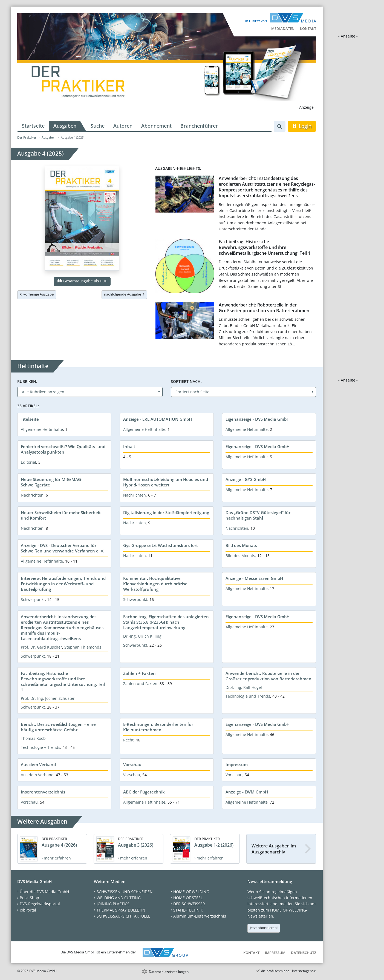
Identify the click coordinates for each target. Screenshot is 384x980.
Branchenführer (199, 126)
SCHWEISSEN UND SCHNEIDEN (125, 892)
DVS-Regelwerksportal (40, 904)
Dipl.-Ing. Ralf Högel (244, 687)
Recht (128, 740)
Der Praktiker (27, 137)
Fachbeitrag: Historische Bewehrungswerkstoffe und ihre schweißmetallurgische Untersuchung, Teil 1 (265, 247)
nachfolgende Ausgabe (124, 294)
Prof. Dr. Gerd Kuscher (41, 647)
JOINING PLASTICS (113, 904)
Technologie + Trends (41, 747)
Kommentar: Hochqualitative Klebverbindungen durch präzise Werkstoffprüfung (155, 584)
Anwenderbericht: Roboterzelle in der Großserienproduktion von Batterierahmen (264, 308)
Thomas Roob (33, 738)
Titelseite (30, 419)
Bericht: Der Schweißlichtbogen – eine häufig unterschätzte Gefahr (58, 727)
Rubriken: (27, 381)
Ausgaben (65, 126)
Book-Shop (29, 898)
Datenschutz (304, 953)
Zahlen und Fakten (140, 684)
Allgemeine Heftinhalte (42, 429)
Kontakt (308, 28)
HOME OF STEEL (188, 898)
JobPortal (28, 910)
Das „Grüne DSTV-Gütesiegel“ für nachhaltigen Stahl (258, 515)
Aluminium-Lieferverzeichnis (200, 916)
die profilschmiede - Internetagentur (289, 971)
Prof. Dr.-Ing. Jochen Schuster (48, 698)
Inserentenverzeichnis (43, 792)
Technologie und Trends (248, 696)
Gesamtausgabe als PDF (82, 281)
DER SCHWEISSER (189, 904)
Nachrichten (32, 495)
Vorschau (132, 764)
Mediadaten (283, 28)
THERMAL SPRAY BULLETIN (121, 910)
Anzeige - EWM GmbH (247, 792)
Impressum (237, 764)
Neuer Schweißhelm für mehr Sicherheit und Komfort (61, 515)
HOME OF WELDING (191, 892)
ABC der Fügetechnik (144, 792)
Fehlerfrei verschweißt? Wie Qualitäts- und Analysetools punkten (63, 449)
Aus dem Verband (38, 764)
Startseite (33, 126)
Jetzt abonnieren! (264, 928)
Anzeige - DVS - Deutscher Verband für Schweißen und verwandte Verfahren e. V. (63, 548)
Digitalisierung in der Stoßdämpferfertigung (166, 512)
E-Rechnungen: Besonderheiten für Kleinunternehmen (158, 727)
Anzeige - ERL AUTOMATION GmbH (158, 419)
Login (302, 126)
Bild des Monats (241, 545)
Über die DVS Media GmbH (44, 892)
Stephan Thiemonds (83, 647)
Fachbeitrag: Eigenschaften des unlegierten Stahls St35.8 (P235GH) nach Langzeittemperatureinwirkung (166, 622)
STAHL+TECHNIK (188, 910)
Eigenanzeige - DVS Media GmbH (258, 419)
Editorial (28, 462)
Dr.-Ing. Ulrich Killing (142, 636)
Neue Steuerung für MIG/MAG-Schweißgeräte (52, 482)
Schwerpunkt (33, 599)
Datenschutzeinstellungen (169, 972)
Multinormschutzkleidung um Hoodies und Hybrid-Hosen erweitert (166, 482)
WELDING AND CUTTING (119, 898)
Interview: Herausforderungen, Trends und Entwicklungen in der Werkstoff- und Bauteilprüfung (63, 584)
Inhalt (129, 446)
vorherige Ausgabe (37, 294)
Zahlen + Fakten (139, 673)
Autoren (123, 126)
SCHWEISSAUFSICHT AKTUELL (123, 916)
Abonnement (156, 126)
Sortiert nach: (186, 381)
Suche (98, 126)
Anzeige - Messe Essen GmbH (254, 578)
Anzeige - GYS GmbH (246, 479)
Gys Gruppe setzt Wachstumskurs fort (161, 545)
